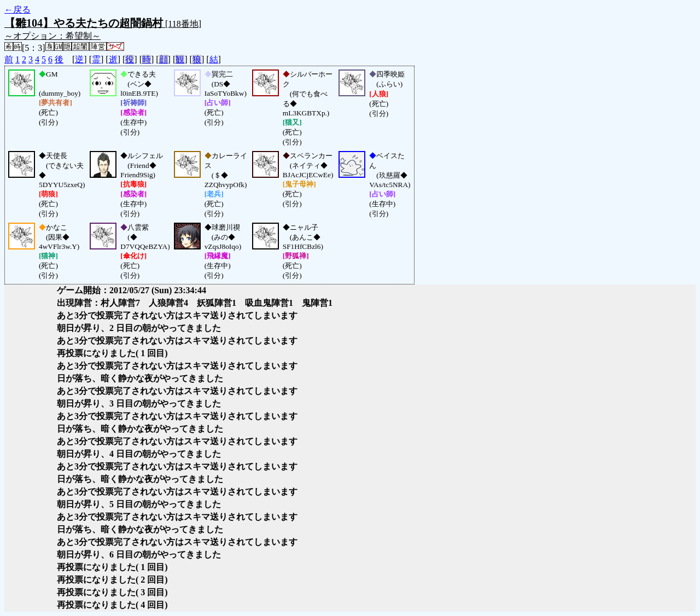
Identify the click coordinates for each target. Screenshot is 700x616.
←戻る (17, 10)
